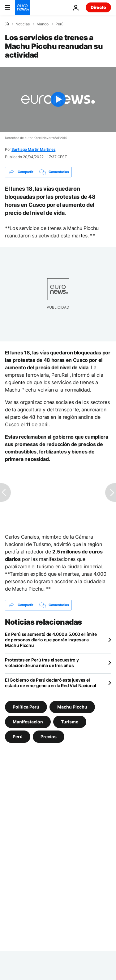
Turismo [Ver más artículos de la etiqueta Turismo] (70, 721)
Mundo (43, 24)
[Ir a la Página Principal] (22, 7)
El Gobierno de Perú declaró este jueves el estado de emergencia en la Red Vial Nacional (51, 683)
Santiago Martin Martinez (33, 149)
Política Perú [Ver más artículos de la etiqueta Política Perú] (26, 707)
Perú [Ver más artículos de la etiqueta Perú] (18, 736)
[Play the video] (58, 100)
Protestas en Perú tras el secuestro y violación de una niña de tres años (42, 663)
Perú (59, 24)
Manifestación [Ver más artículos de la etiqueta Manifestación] (28, 721)
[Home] (7, 24)
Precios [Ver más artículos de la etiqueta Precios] (49, 736)
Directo (98, 7)
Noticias (23, 24)
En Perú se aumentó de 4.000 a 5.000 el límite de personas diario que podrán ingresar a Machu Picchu (51, 640)
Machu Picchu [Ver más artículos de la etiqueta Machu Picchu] (72, 707)
